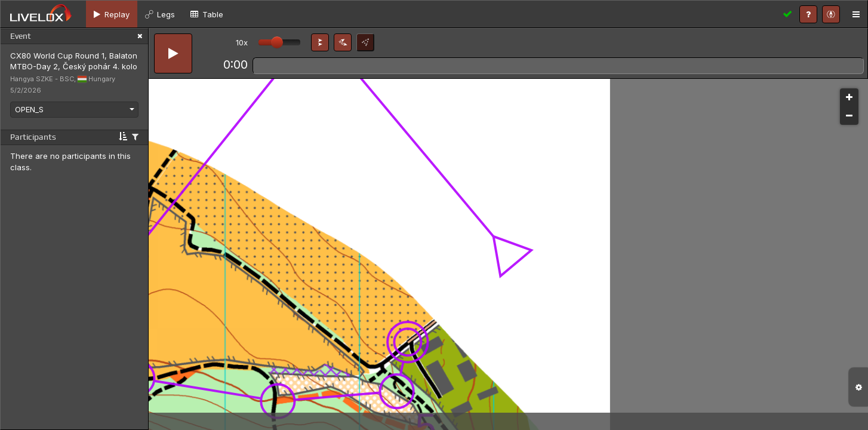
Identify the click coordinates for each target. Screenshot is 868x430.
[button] (320, 42)
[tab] (112, 14)
